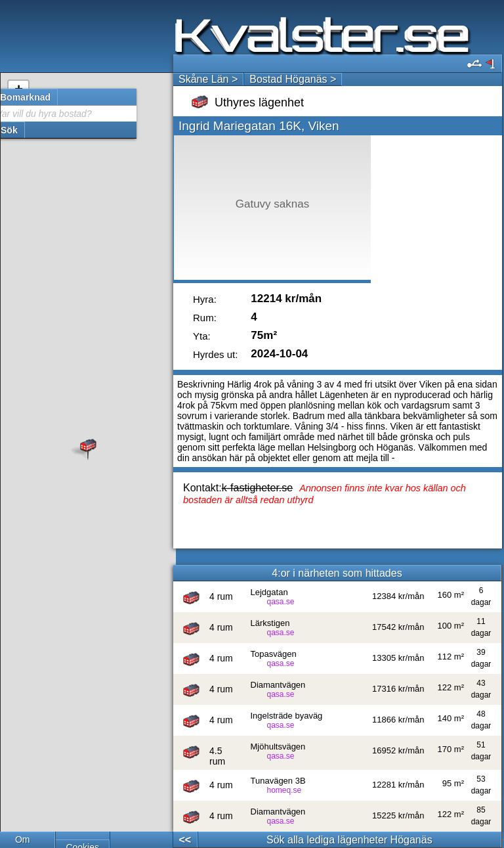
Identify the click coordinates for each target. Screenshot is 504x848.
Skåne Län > (208, 79)
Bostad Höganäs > (293, 79)
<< (185, 840)
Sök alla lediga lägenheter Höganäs (349, 840)
